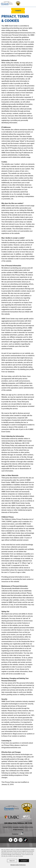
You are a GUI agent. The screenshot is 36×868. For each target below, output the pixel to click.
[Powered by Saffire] (21, 834)
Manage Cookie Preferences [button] (18, 865)
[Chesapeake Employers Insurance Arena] (7, 3)
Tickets (18, 11)
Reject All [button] (12, 861)
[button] (26, 3)
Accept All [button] (24, 861)
